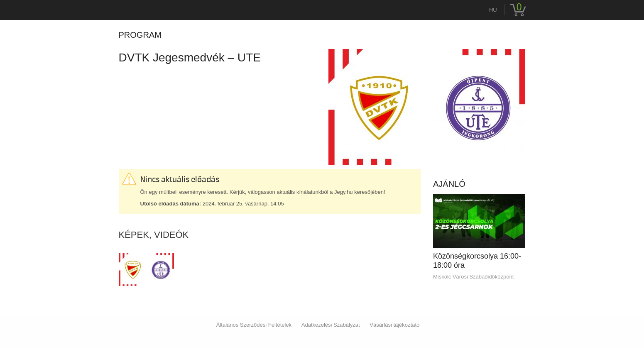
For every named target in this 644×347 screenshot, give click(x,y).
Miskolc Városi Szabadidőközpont (473, 277)
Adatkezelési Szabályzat (331, 325)
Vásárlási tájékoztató (394, 325)
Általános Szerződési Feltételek (254, 325)
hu (493, 10)
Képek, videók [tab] (154, 235)
